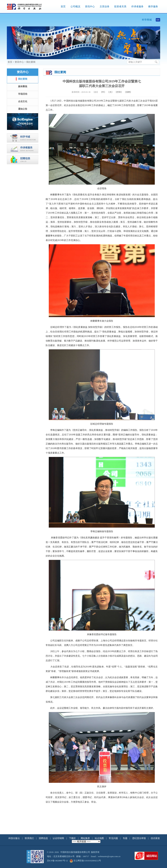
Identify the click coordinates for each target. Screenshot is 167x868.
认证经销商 (59, 838)
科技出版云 (14, 838)
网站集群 (86, 838)
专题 (125, 838)
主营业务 (105, 7)
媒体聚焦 (23, 86)
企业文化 (23, 101)
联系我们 (30, 838)
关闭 (128, 92)
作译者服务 (137, 7)
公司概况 (75, 7)
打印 (119, 92)
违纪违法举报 (139, 838)
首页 (63, 7)
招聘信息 (44, 838)
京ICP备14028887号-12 (57, 861)
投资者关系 (120, 7)
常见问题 (114, 838)
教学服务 (153, 7)
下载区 (72, 838)
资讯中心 (90, 7)
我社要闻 (31, 62)
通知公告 (23, 109)
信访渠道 (155, 838)
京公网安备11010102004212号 (85, 861)
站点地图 (100, 838)
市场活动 (23, 94)
